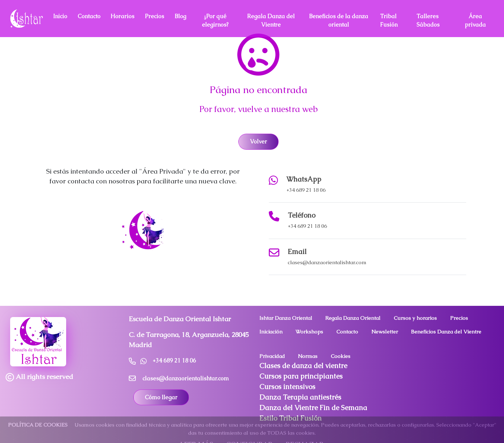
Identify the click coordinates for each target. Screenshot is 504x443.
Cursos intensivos (287, 387)
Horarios (122, 16)
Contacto (89, 16)
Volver (258, 142)
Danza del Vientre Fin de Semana (313, 408)
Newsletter (385, 332)
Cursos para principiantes (301, 376)
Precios (155, 16)
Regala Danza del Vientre (271, 20)
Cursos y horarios (415, 318)
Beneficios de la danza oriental (339, 20)
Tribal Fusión (389, 20)
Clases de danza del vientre (303, 366)
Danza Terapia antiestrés (300, 397)
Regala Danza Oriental (353, 318)
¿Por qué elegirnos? (215, 20)
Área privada (475, 20)
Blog (180, 16)
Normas (308, 356)
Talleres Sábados (428, 20)
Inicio (60, 16)
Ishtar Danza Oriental (286, 318)
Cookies (341, 356)
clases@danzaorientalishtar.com (327, 262)
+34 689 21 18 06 (306, 190)
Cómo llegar (161, 397)
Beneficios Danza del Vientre (446, 332)
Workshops (309, 332)
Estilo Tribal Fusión (290, 418)
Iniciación (271, 332)
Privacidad (272, 356)
